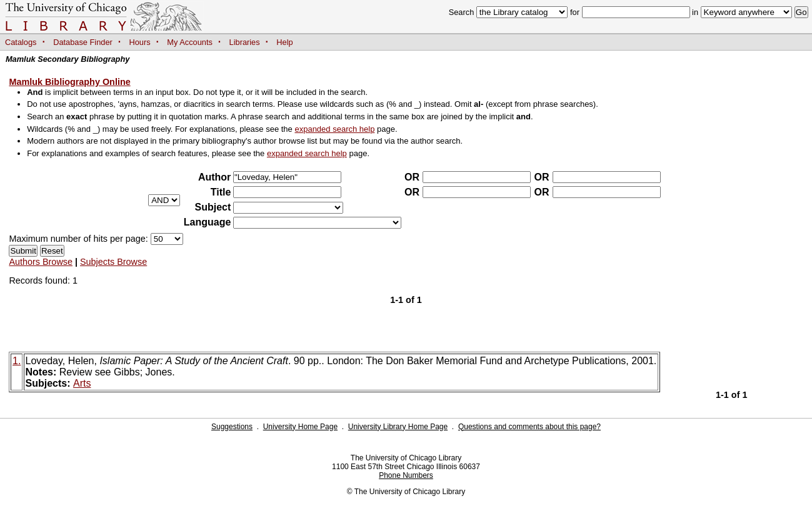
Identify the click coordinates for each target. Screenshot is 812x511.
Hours (140, 42)
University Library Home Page (398, 427)
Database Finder (83, 42)
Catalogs (21, 42)
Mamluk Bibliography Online (69, 82)
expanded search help (334, 129)
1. (17, 361)
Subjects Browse (113, 262)
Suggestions (232, 427)
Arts (82, 383)
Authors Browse (41, 262)
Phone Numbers (406, 475)
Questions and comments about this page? (529, 427)
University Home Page (300, 427)
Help (284, 42)
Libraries (245, 42)
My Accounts (190, 42)
